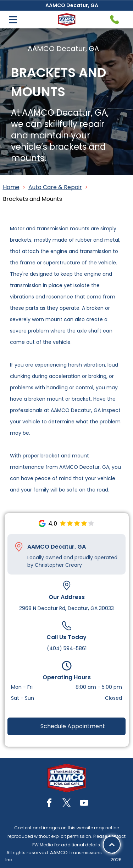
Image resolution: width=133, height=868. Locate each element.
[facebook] (49, 804)
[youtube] (84, 804)
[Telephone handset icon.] (115, 20)
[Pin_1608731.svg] (19, 547)
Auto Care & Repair (55, 187)
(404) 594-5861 (67, 648)
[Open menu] (13, 20)
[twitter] (67, 804)
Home (11, 187)
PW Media (43, 845)
